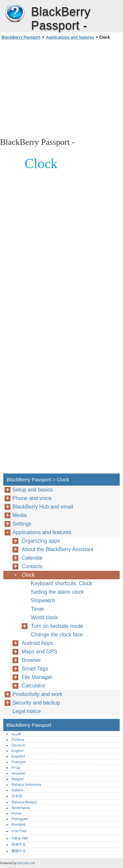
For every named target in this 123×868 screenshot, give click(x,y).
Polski (16, 813)
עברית (16, 767)
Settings (22, 524)
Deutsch (18, 745)
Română (18, 824)
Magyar (18, 779)
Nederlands (21, 808)
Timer (37, 609)
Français (19, 762)
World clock (44, 617)
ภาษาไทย (19, 831)
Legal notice (27, 711)
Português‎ (20, 819)
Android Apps (37, 643)
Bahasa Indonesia (26, 784)
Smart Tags (35, 669)
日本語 (17, 796)
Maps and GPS (40, 652)
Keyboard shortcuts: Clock (61, 583)
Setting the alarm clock (57, 592)
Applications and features (70, 37)
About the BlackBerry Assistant (58, 549)
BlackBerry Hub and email (43, 507)
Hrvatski (18, 773)
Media (20, 515)
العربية (16, 734)
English (18, 751)
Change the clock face (57, 635)
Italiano (17, 790)
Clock (28, 575)
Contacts (32, 566)
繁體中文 (19, 851)
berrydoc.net (26, 863)
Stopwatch (43, 600)
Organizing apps (41, 541)
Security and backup (36, 703)
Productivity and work (37, 694)
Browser (31, 660)
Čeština (18, 740)
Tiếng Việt (20, 838)
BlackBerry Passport (15, 13)
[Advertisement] (61, 88)
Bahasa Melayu (24, 802)
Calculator (33, 686)
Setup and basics (33, 490)
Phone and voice (32, 498)
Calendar (32, 558)
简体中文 (19, 844)
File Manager (37, 677)
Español (18, 756)
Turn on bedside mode (57, 626)
